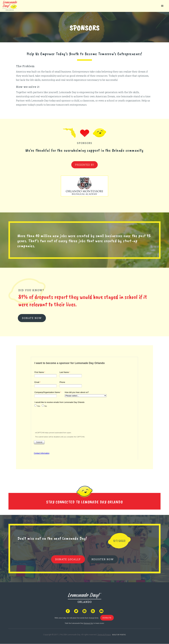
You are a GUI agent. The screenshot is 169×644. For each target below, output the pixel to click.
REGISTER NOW (103, 559)
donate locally (68, 559)
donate (107, 618)
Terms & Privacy (104, 635)
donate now (32, 318)
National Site (88, 623)
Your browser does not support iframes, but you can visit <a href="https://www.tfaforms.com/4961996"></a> (84, 408)
